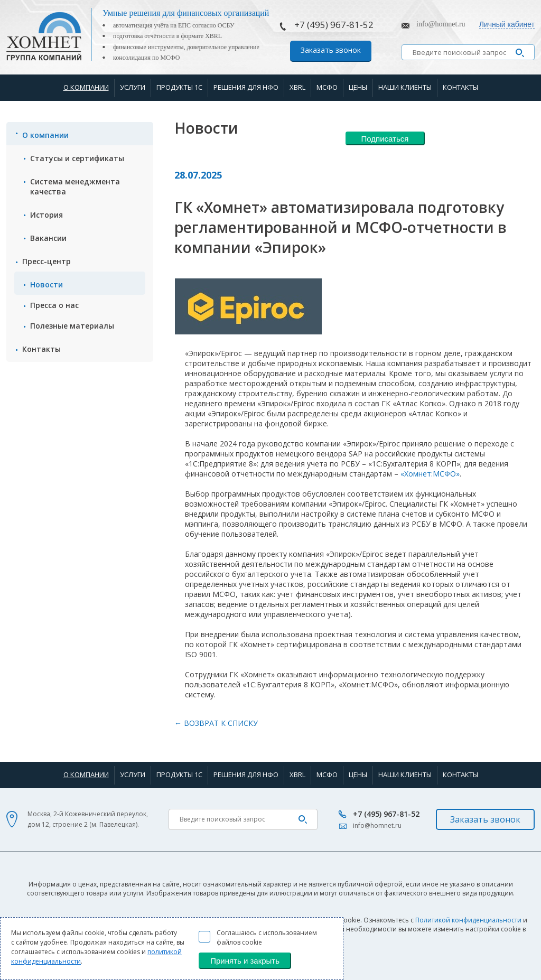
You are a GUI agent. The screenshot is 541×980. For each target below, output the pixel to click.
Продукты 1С (179, 87)
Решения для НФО (246, 87)
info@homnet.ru (441, 24)
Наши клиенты (405, 87)
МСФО (327, 87)
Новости (46, 284)
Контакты (460, 87)
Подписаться (385, 139)
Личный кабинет (507, 24)
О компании (86, 87)
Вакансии (48, 238)
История (46, 215)
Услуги (133, 87)
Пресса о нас (54, 305)
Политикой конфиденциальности (468, 920)
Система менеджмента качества (75, 186)
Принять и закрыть (245, 961)
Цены (358, 87)
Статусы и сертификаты (77, 158)
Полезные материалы (72, 326)
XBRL (297, 87)
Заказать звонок (331, 50)
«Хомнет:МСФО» (430, 474)
